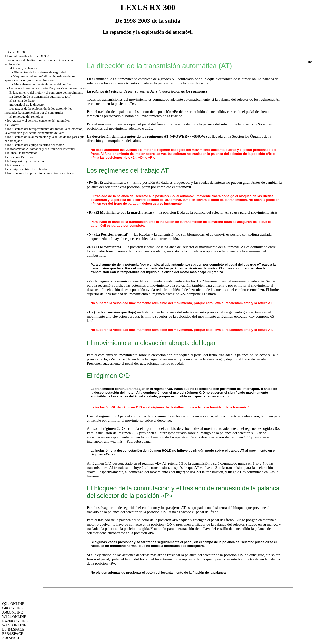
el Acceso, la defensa (23, 68)
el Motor (13, 125)
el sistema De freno (20, 157)
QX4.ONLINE (13, 604)
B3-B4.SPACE (13, 629)
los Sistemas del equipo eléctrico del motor (35, 145)
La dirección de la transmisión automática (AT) (40, 96)
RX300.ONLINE (15, 621)
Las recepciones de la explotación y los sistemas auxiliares (47, 88)
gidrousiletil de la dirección (27, 104)
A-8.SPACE (11, 638)
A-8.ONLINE (12, 612)
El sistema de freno (22, 100)
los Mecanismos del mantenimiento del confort (40, 84)
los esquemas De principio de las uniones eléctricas (41, 173)
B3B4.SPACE (13, 634)
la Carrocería (16, 165)
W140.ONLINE (14, 625)
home (307, 61)
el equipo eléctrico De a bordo (27, 169)
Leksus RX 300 (15, 52)
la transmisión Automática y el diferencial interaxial (41, 149)
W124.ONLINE (14, 617)
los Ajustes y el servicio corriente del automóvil (38, 121)
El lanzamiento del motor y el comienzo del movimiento (46, 92)
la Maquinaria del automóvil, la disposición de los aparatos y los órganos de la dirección (40, 78)
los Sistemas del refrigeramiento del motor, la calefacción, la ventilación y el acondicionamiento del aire (44, 131)
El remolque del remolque (26, 117)
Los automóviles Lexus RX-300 (28, 56)
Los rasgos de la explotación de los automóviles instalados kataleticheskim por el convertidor (38, 111)
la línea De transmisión (22, 153)
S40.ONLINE (12, 608)
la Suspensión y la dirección (25, 161)
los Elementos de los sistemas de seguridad (38, 72)
